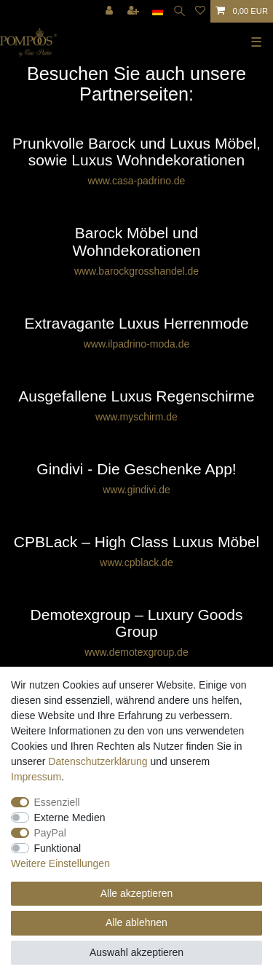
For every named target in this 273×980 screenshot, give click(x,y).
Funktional (58, 848)
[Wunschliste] (200, 11)
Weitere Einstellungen (60, 863)
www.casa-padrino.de (137, 181)
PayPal (50, 833)
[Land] (158, 11)
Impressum (36, 777)
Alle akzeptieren (137, 893)
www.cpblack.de (136, 562)
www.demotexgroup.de (136, 652)
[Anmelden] (111, 11)
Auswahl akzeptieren (136, 952)
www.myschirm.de (136, 417)
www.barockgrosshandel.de (136, 271)
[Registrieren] (135, 11)
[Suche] (179, 11)
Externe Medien (70, 818)
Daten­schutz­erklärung (98, 761)
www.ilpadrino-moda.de (137, 344)
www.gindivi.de (136, 490)
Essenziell (57, 802)
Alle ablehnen (136, 922)
